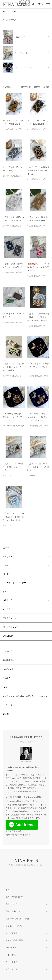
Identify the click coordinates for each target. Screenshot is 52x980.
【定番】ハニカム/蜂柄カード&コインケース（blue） (38, 467)
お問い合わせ (11, 969)
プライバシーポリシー (15, 926)
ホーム (5, 12)
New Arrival (8, 669)
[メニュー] (48, 4)
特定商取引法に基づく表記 (17, 919)
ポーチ (6, 565)
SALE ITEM (8, 636)
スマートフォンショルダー (14, 583)
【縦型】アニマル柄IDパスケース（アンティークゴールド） (38, 171)
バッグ (6, 574)
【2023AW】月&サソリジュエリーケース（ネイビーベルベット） (38, 417)
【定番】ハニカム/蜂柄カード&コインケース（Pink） (13, 467)
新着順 (46, 87)
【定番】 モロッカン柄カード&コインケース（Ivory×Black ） (13, 367)
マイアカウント (12, 955)
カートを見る (11, 962)
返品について (11, 904)
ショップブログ (12, 933)
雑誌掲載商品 (9, 660)
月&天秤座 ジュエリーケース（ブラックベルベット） (38, 367)
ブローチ (7, 609)
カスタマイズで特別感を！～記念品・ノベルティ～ (25, 696)
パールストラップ (11, 627)
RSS (8, 948)
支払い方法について (14, 911)
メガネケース (9, 557)
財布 (5, 592)
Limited (6, 687)
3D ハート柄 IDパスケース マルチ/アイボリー (38, 267)
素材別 (6, 714)
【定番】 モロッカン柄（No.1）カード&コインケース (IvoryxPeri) (13, 517)
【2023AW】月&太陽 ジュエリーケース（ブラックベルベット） (13, 417)
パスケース (14, 12)
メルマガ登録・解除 (14, 940)
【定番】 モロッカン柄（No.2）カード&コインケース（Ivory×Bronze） (38, 317)
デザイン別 (8, 705)
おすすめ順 (26, 87)
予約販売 (7, 678)
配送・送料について (14, 897)
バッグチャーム (10, 618)
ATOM (14, 948)
